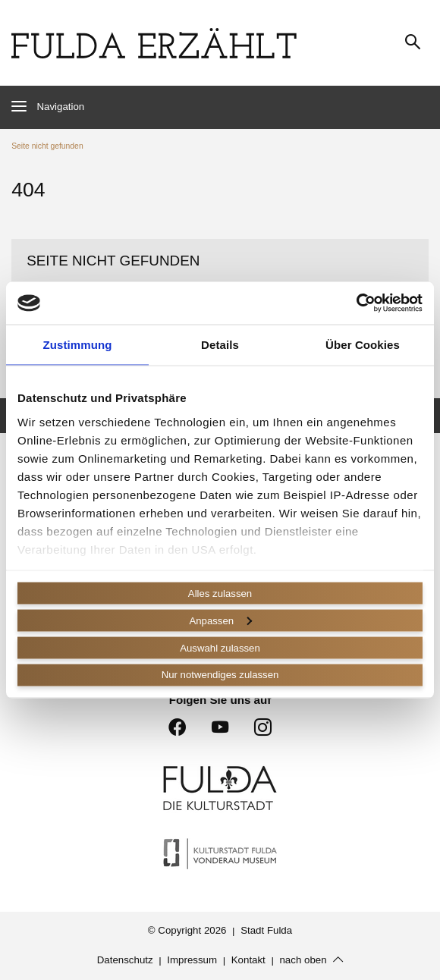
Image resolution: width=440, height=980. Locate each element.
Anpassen (220, 620)
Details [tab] (220, 343)
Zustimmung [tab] (78, 343)
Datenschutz (125, 961)
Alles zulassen (220, 592)
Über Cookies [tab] (363, 343)
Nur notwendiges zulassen (220, 675)
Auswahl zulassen (220, 647)
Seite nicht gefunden (47, 146)
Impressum (192, 961)
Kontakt (248, 961)
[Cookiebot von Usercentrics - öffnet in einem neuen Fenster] (356, 302)
